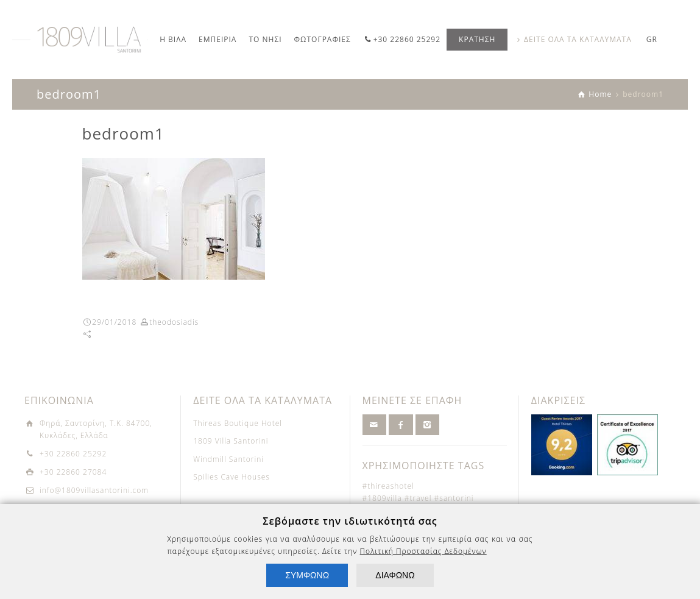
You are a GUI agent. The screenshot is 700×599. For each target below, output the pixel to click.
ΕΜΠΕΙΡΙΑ (217, 39)
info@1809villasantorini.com (94, 490)
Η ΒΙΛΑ (173, 39)
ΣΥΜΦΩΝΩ (307, 575)
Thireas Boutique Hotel (238, 423)
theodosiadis (174, 322)
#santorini (454, 498)
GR (652, 39)
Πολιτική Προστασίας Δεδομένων (423, 551)
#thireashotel (388, 486)
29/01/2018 (114, 322)
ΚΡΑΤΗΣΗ (477, 39)
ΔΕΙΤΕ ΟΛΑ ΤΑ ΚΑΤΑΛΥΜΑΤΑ (578, 39)
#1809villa (382, 498)
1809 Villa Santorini (231, 441)
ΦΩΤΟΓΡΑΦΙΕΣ (323, 39)
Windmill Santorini (228, 459)
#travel (418, 498)
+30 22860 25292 (407, 39)
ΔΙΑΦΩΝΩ (395, 575)
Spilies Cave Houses (232, 477)
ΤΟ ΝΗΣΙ (265, 39)
